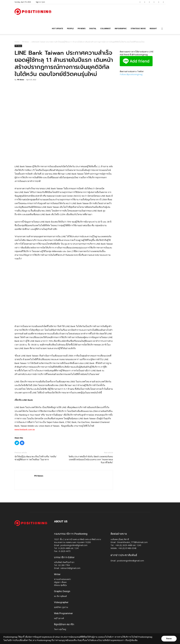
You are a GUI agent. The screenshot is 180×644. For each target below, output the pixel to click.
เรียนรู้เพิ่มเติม (131, 640)
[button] (162, 29)
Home (17, 42)
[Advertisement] (64, 157)
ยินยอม (169, 639)
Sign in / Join (40, 2)
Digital (93, 29)
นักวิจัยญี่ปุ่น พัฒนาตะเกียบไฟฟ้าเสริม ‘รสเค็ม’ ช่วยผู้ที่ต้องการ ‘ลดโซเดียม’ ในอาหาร (36, 458)
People (70, 29)
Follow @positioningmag (131, 74)
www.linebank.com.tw (25, 429)
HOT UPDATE (57, 29)
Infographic (121, 29)
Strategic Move (138, 29)
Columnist (105, 29)
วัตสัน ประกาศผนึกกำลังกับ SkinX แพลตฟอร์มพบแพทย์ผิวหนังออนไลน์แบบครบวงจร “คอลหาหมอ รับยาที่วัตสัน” (91, 460)
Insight (153, 29)
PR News (82, 29)
